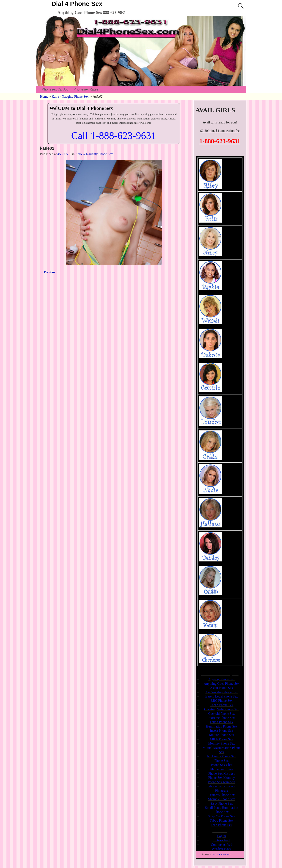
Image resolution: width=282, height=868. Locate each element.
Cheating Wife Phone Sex (222, 709)
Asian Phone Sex (222, 688)
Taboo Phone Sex (222, 820)
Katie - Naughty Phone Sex (70, 96)
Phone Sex (222, 761)
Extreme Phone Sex (221, 718)
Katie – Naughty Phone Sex (94, 154)
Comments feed (222, 845)
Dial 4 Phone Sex (77, 4)
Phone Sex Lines (222, 769)
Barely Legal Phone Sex (222, 696)
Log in (221, 836)
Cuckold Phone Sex (221, 714)
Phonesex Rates (86, 89)
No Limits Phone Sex (222, 756)
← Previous (48, 272)
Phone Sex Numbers (222, 782)
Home (44, 96)
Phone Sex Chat (221, 765)
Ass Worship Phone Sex (222, 692)
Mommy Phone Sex (222, 743)
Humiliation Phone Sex (222, 726)
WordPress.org (222, 849)
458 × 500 (64, 154)
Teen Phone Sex (222, 825)
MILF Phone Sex (221, 739)
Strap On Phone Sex (222, 816)
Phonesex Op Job (55, 89)
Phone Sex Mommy (222, 778)
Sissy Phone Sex (222, 803)
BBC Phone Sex (221, 701)
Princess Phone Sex (222, 795)
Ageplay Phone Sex (221, 679)
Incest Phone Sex (221, 731)
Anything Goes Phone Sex (222, 684)
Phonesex (222, 791)
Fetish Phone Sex (222, 722)
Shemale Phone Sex (222, 799)
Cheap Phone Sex (222, 705)
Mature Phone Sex (221, 735)
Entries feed (222, 840)
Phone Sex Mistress (221, 773)
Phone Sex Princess (222, 786)
